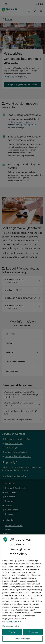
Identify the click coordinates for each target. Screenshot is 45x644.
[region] (22, 589)
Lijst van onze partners (11, 626)
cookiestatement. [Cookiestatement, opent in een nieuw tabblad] (14, 621)
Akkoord (12, 632)
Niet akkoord (33, 632)
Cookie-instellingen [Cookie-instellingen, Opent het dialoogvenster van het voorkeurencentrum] (22, 639)
